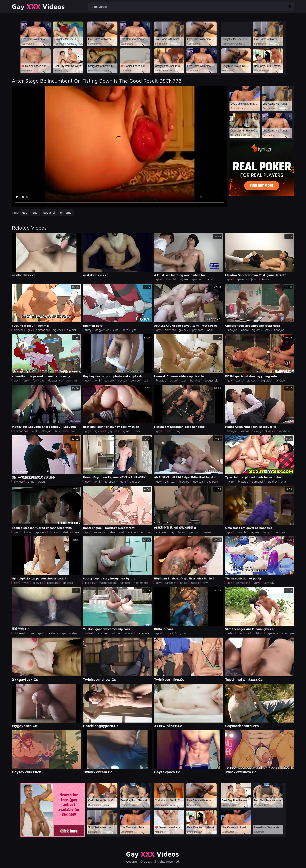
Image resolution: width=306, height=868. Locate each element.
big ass (256, 330)
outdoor (116, 633)
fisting (176, 431)
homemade (141, 583)
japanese (241, 279)
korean (266, 279)
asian (244, 330)
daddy (67, 532)
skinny (269, 431)
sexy (267, 330)
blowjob (170, 279)
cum (116, 330)
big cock (58, 330)
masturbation (107, 583)
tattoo (195, 583)
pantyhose (284, 431)
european (111, 482)
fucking (256, 431)
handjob (279, 330)
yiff (134, 330)
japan (255, 279)
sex (146, 380)
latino (184, 583)
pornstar (170, 482)
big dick (72, 330)
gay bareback (71, 633)
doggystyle (102, 330)
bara (125, 330)
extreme (66, 212)
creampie (288, 633)
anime (132, 532)
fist (167, 431)
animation (42, 330)
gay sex (183, 279)
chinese (19, 330)
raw (205, 583)
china (31, 482)
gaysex (123, 380)
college (135, 380)
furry (88, 330)
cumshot (71, 380)
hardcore (101, 633)
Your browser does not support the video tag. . (120, 147)
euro (123, 482)
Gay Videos (38, 6)
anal (35, 212)
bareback (61, 431)
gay (25, 212)
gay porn (198, 279)
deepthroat (117, 532)
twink (97, 380)
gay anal (49, 212)
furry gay (39, 380)
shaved (129, 633)
